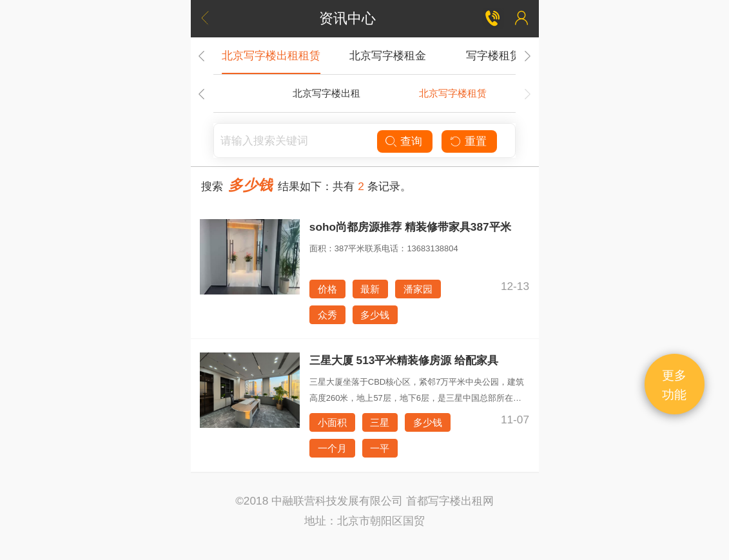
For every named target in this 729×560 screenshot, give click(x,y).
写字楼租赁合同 (504, 55)
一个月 (332, 448)
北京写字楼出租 (326, 93)
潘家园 (418, 289)
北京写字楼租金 (388, 55)
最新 (370, 289)
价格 (327, 289)
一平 (380, 448)
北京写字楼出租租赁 (271, 55)
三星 (380, 422)
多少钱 (375, 315)
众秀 (327, 315)
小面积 (332, 422)
